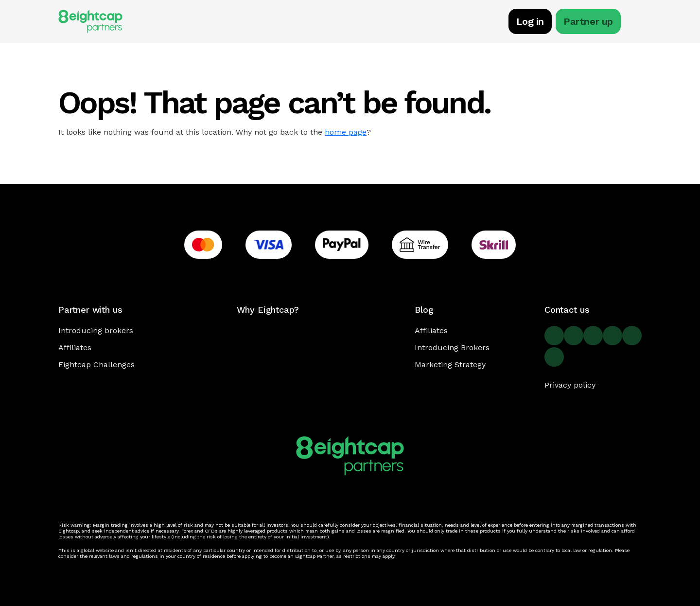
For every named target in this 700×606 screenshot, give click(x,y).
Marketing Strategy (450, 365)
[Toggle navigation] (637, 23)
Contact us (567, 310)
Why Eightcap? (268, 310)
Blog (424, 310)
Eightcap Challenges (96, 365)
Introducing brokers (96, 330)
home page (346, 132)
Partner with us (90, 310)
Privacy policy (570, 385)
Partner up (588, 21)
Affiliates (75, 348)
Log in (530, 21)
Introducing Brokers (452, 348)
